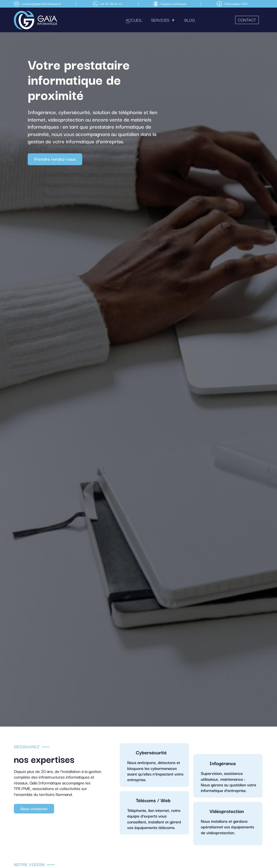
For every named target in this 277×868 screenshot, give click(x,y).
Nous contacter (34, 808)
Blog (190, 20)
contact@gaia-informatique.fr (41, 4)
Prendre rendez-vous (55, 159)
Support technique (173, 4)
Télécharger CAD (236, 4)
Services (160, 20)
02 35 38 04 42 (111, 4)
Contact (247, 20)
